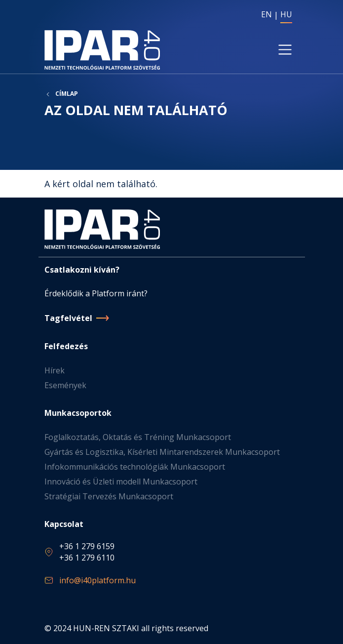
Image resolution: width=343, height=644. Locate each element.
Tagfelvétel (68, 318)
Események (65, 385)
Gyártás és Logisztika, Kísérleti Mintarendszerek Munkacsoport (162, 452)
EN (267, 14)
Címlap (67, 94)
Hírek (55, 370)
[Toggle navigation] (285, 49)
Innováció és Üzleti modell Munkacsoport (121, 482)
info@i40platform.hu (97, 580)
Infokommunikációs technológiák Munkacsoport (135, 467)
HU (286, 14)
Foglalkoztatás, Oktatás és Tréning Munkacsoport (138, 437)
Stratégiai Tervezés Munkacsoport (109, 496)
